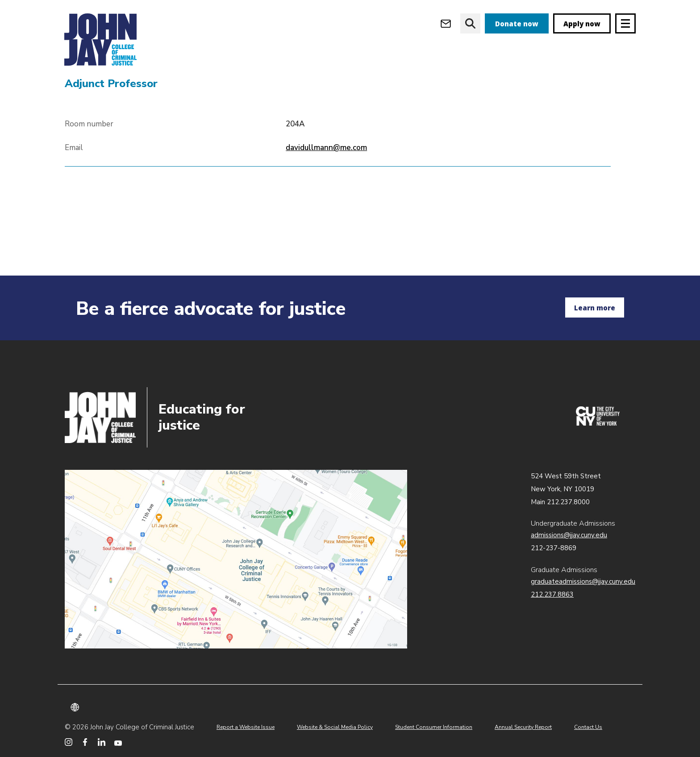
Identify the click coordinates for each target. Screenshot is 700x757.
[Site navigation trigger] (625, 23)
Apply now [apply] (582, 24)
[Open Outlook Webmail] (446, 23)
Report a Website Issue (246, 727)
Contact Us (588, 727)
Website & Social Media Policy (335, 727)
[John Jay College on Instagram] (69, 742)
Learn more (595, 308)
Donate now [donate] (517, 24)
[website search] (470, 23)
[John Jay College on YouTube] (118, 742)
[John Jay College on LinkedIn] (102, 742)
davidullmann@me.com (326, 199)
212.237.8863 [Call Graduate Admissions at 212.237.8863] (552, 594)
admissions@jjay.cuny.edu (569, 535)
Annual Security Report (523, 727)
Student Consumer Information (434, 727)
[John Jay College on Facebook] (85, 742)
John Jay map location (236, 559)
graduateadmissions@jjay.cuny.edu (583, 581)
